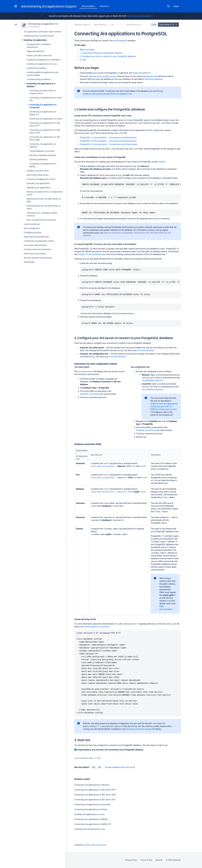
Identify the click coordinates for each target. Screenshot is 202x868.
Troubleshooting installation (39, 79)
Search (168, 6)
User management (32, 228)
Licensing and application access (41, 179)
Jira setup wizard (85, 371)
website (162, 162)
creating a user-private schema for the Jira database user (107, 94)
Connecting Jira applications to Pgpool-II (92, 785)
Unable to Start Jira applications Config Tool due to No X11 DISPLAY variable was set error (164, 406)
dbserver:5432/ (126, 492)
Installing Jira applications (35, 40)
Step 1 (166, 497)
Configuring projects (33, 233)
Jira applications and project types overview (43, 32)
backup (150, 76)
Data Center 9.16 (169, 25)
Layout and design (32, 224)
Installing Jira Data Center (38, 171)
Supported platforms (36, 51)
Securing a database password (43, 155)
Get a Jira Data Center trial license (41, 220)
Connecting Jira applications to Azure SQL (92, 804)
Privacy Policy (131, 860)
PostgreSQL (122, 41)
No (100, 767)
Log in (176, 6)
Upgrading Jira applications (38, 188)
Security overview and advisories (38, 258)
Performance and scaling (35, 254)
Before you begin (87, 50)
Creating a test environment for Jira (90, 829)
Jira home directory (146, 350)
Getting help (29, 262)
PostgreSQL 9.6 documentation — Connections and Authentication (109, 144)
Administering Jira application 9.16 (43, 24)
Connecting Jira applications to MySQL (91, 819)
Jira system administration (35, 245)
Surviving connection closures (139, 729)
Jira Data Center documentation (38, 249)
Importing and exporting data (36, 237)
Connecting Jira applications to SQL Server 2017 (95, 800)
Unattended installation (37, 68)
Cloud (154, 25)
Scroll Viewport (101, 845)
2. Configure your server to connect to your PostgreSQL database (108, 56)
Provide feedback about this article (120, 767)
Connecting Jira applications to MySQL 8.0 (93, 824)
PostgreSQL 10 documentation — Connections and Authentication (108, 141)
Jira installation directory (152, 380)
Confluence (88, 845)
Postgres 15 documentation (90, 254)
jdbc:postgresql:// (107, 466)
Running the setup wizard (38, 175)
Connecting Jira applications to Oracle (46, 119)
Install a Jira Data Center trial (39, 55)
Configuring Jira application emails (39, 241)
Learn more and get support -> (140, 16)
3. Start (83, 60)
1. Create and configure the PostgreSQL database (101, 53)
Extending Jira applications (38, 183)
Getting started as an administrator (39, 36)
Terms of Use (146, 860)
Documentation (88, 6)
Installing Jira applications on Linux (42, 64)
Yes (94, 767)
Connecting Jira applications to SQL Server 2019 (95, 790)
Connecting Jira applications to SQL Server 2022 (95, 795)
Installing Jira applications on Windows (43, 60)
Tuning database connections (42, 151)
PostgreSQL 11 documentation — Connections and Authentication (108, 138)
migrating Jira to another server (102, 76)
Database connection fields (92, 394)
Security (159, 860)
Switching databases (38, 159)
